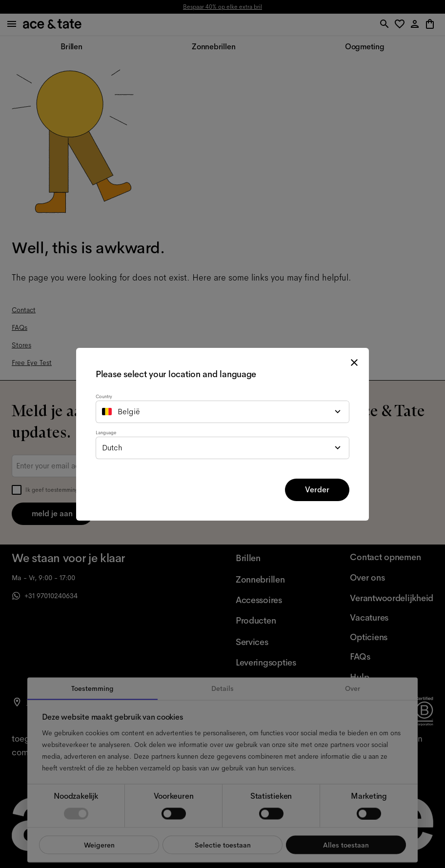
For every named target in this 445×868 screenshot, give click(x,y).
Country (104, 396)
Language (106, 433)
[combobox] (222, 412)
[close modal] (354, 363)
